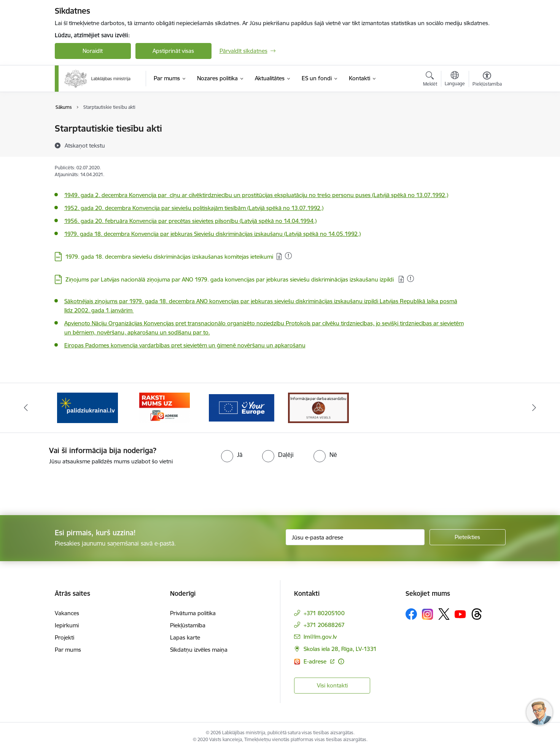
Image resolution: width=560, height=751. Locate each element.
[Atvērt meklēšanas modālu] (430, 80)
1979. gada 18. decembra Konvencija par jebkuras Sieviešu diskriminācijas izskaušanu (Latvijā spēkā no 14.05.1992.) (212, 234)
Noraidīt (93, 51)
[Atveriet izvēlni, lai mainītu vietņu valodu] (455, 80)
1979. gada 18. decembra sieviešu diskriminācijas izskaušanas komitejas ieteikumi (169, 257)
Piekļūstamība (188, 625)
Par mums (68, 650)
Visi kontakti (332, 685)
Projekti (64, 637)
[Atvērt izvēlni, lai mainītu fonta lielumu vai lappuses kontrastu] (487, 80)
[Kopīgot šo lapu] (487, 144)
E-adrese (316, 661)
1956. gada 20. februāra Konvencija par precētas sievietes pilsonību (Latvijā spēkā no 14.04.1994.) (190, 221)
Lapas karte (185, 637)
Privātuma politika (193, 613)
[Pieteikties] (468, 537)
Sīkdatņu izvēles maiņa (199, 650)
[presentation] (64, 487)
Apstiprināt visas (173, 51)
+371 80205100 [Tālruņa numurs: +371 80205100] (324, 613)
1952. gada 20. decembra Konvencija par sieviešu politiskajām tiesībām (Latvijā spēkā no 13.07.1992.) (194, 208)
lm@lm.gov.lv (320, 637)
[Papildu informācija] (341, 661)
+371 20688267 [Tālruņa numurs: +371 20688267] (324, 625)
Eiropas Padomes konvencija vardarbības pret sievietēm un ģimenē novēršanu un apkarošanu (185, 345)
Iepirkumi (67, 625)
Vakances (67, 613)
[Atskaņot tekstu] (85, 145)
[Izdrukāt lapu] (487, 125)
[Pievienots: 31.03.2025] (288, 256)
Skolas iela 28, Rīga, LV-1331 (340, 649)
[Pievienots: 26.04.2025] (410, 278)
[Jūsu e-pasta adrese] (355, 537)
